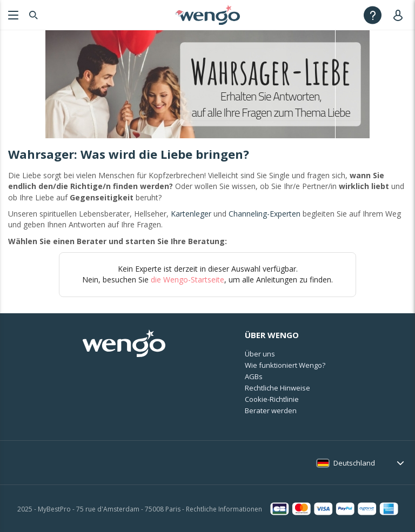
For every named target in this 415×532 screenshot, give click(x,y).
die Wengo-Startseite (188, 280)
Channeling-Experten (265, 214)
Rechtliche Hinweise (277, 388)
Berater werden (271, 410)
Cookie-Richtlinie (272, 399)
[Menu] (12, 15)
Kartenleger (191, 214)
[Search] (34, 15)
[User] (400, 15)
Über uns (260, 354)
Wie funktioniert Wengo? (285, 365)
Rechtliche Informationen (224, 509)
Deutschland (354, 463)
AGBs (254, 376)
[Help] (373, 15)
